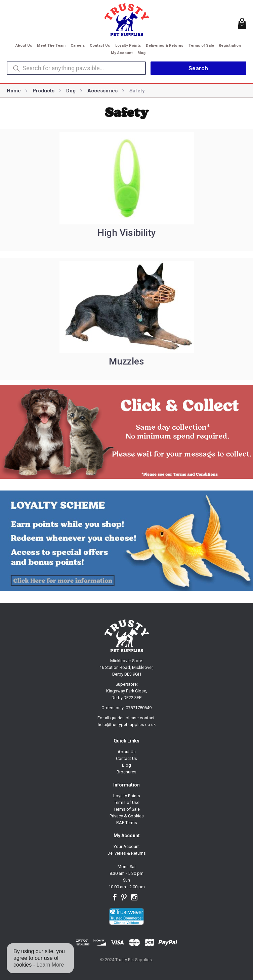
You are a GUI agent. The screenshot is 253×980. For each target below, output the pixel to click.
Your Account (127, 846)
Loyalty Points (128, 46)
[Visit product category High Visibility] (126, 190)
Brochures (126, 772)
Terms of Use (127, 802)
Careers (78, 46)
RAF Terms (127, 823)
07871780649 (139, 708)
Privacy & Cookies (127, 816)
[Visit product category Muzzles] (126, 319)
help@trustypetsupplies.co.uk (127, 725)
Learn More (50, 965)
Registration (230, 46)
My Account (122, 53)
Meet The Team (51, 46)
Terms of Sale (201, 46)
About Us (24, 46)
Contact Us (100, 46)
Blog (141, 53)
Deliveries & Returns (165, 46)
